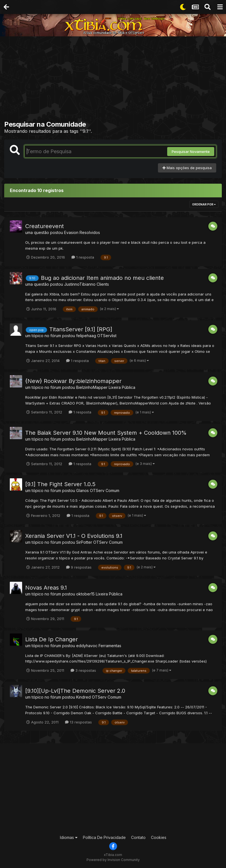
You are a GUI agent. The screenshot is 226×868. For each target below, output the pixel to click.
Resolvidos (90, 232)
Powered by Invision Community (113, 860)
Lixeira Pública (122, 387)
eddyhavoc (87, 646)
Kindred (83, 697)
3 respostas (83, 670)
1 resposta (83, 257)
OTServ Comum (105, 490)
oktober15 (85, 594)
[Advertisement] (115, 80)
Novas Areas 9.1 (46, 588)
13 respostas (78, 722)
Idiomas (69, 837)
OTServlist (107, 336)
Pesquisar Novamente (191, 152)
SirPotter (84, 542)
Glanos (82, 490)
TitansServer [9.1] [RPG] (81, 329)
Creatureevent (45, 226)
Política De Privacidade (104, 837)
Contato (138, 837)
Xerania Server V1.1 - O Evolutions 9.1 (74, 536)
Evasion (71, 232)
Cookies (159, 837)
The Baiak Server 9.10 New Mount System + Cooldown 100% (106, 433)
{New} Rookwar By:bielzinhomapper (73, 381)
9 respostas (79, 567)
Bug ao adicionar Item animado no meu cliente (102, 278)
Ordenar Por (204, 204)
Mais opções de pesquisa (187, 168)
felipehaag (86, 336)
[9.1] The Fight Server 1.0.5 (60, 484)
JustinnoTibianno (80, 284)
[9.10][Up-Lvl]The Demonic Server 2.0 (75, 691)
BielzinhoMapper (92, 387)
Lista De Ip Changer (52, 639)
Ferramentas (110, 646)
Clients (103, 284)
